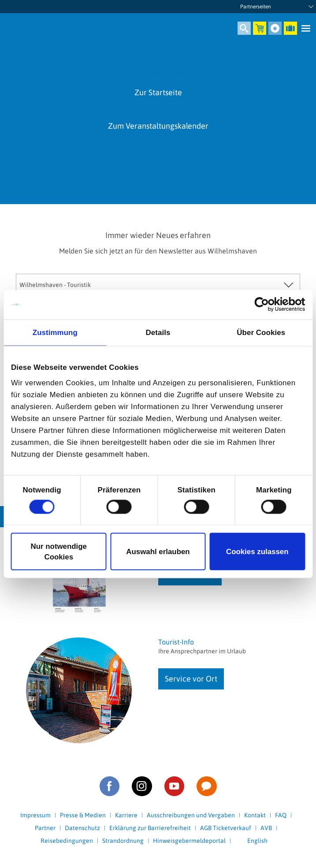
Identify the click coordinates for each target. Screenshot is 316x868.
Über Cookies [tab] (261, 332)
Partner (45, 828)
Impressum (35, 815)
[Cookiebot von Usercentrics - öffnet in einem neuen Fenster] (266, 305)
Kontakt (255, 815)
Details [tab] (158, 332)
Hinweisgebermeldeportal (189, 841)
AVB (266, 828)
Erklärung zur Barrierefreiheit (150, 828)
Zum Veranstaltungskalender (158, 126)
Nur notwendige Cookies (59, 551)
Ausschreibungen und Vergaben (191, 815)
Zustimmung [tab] (55, 332)
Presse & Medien (83, 815)
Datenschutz (82, 828)
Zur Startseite (158, 92)
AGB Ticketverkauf (226, 828)
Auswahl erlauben (158, 551)
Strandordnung (123, 841)
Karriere (126, 815)
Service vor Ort (191, 679)
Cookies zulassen (257, 551)
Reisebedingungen (67, 841)
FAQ (281, 815)
